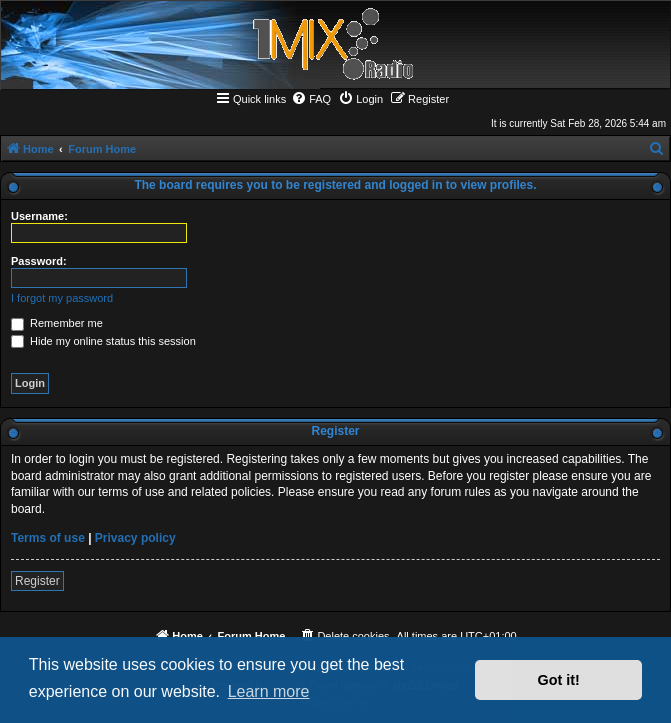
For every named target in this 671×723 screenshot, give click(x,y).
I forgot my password (62, 298)
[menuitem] (311, 99)
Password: (39, 261)
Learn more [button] (269, 691)
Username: (39, 216)
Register (37, 581)
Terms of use (48, 538)
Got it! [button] (559, 680)
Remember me (57, 323)
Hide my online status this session (103, 341)
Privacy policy (135, 538)
